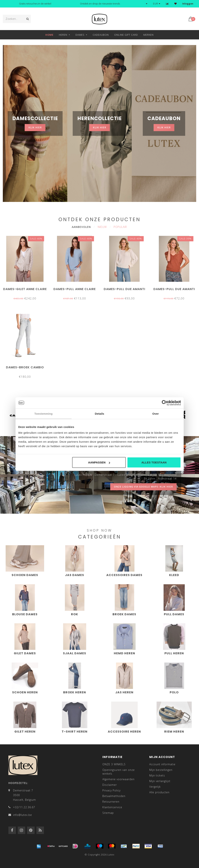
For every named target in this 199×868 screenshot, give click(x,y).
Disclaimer (110, 785)
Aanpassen (99, 462)
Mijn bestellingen (161, 770)
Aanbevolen (81, 227)
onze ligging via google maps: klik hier (143, 487)
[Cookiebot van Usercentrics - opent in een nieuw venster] (165, 403)
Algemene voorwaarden (118, 779)
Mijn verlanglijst (160, 781)
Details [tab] (100, 413)
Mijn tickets (157, 775)
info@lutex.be (23, 815)
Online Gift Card (126, 35)
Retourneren (111, 802)
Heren (63, 35)
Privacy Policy (111, 790)
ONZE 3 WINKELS (114, 764)
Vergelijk (155, 787)
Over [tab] (156, 413)
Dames (80, 35)
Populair (120, 227)
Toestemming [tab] (44, 413)
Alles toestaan (154, 462)
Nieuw (102, 227)
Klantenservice (112, 807)
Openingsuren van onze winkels (119, 772)
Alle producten (159, 792)
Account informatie (162, 764)
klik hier (35, 127)
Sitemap (108, 813)
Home (49, 35)
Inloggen (188, 4)
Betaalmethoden (114, 796)
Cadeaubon (101, 35)
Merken (148, 35)
